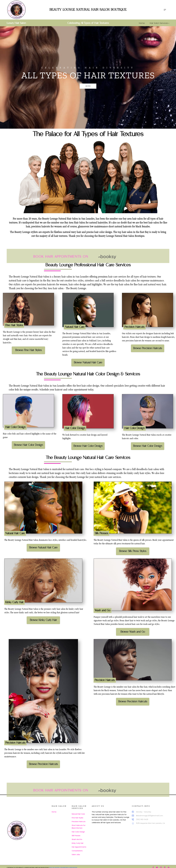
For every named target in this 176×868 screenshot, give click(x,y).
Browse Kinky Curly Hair (43, 620)
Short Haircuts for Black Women (79, 827)
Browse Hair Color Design (28, 445)
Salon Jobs (76, 855)
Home (142, 23)
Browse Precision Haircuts (148, 348)
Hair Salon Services (160, 23)
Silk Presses (76, 836)
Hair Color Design (78, 832)
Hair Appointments (79, 847)
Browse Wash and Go (133, 632)
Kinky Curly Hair (78, 843)
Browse (80, 86)
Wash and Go (77, 839)
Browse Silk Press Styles (133, 551)
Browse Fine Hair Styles (28, 350)
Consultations (77, 851)
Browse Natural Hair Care (88, 363)
